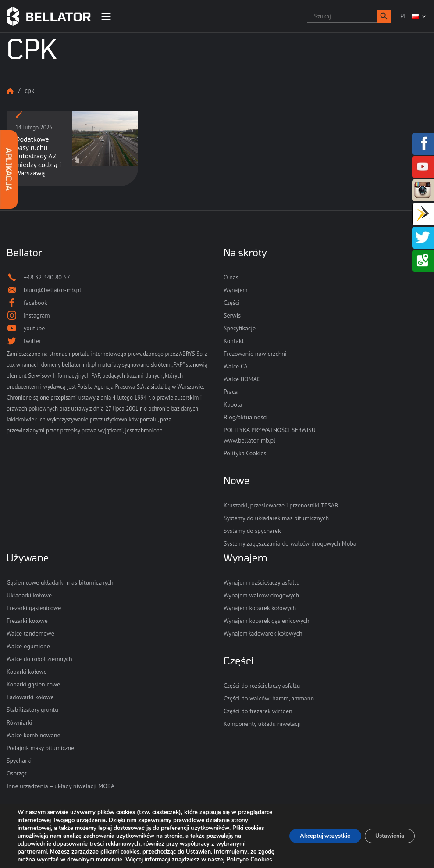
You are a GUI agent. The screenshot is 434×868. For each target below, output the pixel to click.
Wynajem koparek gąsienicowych (267, 621)
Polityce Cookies (120, 860)
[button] (384, 16)
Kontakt (234, 341)
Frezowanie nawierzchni (255, 354)
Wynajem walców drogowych (261, 595)
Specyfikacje (240, 328)
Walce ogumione (28, 646)
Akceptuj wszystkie (312, 832)
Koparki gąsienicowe (33, 684)
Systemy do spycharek (252, 531)
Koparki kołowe (27, 672)
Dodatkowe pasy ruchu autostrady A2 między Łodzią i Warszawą (38, 156)
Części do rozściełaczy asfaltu (262, 686)
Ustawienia (386, 832)
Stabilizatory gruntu (32, 710)
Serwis (232, 315)
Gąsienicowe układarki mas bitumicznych (60, 582)
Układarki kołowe (29, 595)
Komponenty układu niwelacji (262, 724)
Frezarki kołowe (27, 621)
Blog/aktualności (245, 417)
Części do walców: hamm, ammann (269, 698)
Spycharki (19, 761)
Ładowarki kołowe (30, 697)
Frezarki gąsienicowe (34, 608)
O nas (231, 277)
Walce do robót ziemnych (39, 659)
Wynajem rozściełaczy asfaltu (261, 582)
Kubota (233, 404)
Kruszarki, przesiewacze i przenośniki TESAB (281, 505)
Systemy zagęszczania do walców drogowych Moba (290, 543)
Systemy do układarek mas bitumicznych (276, 518)
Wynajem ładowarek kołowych (263, 633)
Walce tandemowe (30, 633)
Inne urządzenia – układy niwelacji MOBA (60, 786)
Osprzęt (17, 773)
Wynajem (236, 290)
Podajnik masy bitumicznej (41, 748)
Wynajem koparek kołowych (260, 608)
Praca (231, 392)
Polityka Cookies (245, 453)
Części (232, 303)
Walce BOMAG (242, 379)
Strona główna (10, 91)
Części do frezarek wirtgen (258, 711)
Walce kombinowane (34, 735)
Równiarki (20, 722)
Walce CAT (237, 366)
